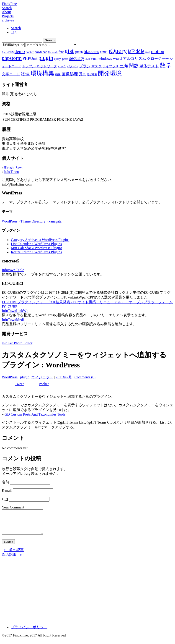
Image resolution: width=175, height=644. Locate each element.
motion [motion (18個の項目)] (158, 51)
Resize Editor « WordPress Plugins (36, 252)
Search (7, 8)
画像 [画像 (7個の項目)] (58, 74)
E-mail (7, 491)
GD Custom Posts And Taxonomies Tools (35, 414)
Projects (8, 16)
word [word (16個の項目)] (117, 58)
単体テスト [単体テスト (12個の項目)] (149, 66)
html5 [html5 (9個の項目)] (104, 52)
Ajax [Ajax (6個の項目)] (4, 52)
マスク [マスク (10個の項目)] (97, 66)
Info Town (11, 172)
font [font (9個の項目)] (61, 52)
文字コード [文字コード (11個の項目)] (11, 74)
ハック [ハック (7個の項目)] (62, 66)
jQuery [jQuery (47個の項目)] (118, 51)
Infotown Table (13, 270)
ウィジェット (42, 377)
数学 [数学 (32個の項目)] (166, 65)
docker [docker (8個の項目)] (30, 52)
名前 (5, 482)
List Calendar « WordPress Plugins (36, 244)
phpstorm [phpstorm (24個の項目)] (12, 58)
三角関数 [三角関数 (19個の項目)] (129, 66)
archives (8, 20)
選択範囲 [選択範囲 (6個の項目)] (92, 75)
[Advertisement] (87, 594)
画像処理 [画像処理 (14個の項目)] (70, 74)
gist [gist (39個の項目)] (69, 51)
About (6, 12)
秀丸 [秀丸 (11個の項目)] (82, 74)
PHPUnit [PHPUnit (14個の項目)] (30, 58)
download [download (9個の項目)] (41, 52)
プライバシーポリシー (29, 632)
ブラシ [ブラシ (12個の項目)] (85, 66)
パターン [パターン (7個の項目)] (72, 66)
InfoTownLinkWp (15, 311)
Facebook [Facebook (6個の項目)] (53, 52)
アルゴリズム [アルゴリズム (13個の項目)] (134, 58)
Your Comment (13, 507)
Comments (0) (85, 377)
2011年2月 (64, 377)
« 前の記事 (14, 555)
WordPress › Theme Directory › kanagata (32, 221)
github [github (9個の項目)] (79, 52)
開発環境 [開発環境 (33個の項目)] (110, 73)
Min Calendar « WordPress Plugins (37, 248)
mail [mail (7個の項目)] (148, 52)
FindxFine (9, 4)
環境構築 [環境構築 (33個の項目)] (42, 73)
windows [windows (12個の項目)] (105, 59)
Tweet (19, 384)
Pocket (44, 384)
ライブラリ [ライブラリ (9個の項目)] (111, 66)
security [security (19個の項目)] (77, 58)
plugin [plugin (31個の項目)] (46, 58)
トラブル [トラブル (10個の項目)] (29, 66)
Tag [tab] (14, 32)
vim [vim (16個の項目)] (94, 58)
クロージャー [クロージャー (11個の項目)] (158, 59)
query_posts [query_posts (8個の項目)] (61, 59)
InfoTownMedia (14, 320)
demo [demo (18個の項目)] (20, 51)
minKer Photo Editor (17, 343)
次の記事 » (12, 559)
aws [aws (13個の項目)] (11, 52)
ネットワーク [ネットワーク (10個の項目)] (47, 66)
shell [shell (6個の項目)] (87, 59)
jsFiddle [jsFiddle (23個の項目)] (136, 51)
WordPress (10, 377)
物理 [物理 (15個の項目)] (25, 74)
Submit (8, 546)
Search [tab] (16, 28)
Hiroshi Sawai (14, 168)
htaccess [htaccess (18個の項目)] (91, 51)
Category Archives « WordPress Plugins (40, 240)
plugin (25, 377)
